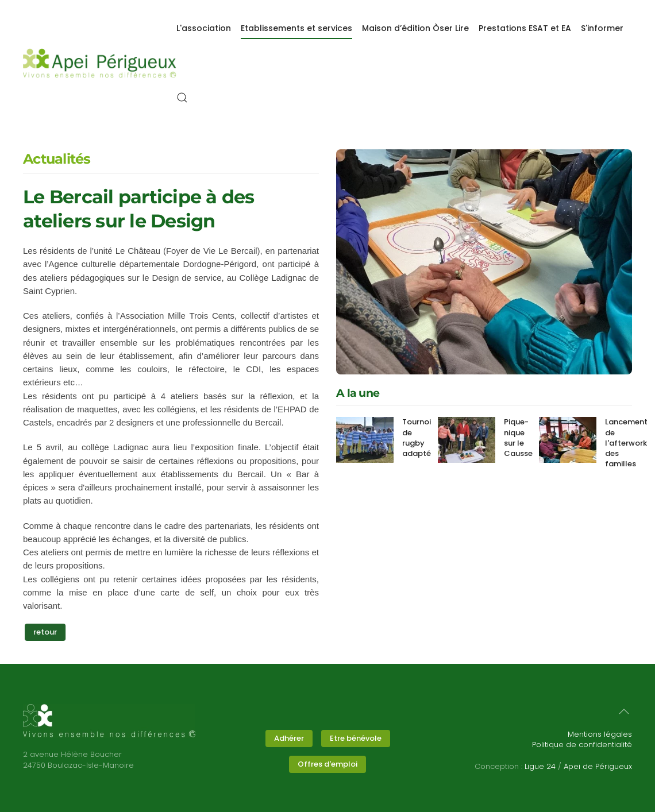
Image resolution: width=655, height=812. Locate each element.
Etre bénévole (356, 738)
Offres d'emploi (327, 764)
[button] (182, 98)
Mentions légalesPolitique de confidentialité (582, 739)
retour (50, 632)
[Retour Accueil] (100, 63)
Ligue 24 (540, 766)
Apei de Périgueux (598, 766)
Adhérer (289, 738)
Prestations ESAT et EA (525, 28)
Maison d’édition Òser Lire (415, 28)
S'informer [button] (602, 28)
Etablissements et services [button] (296, 28)
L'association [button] (204, 28)
